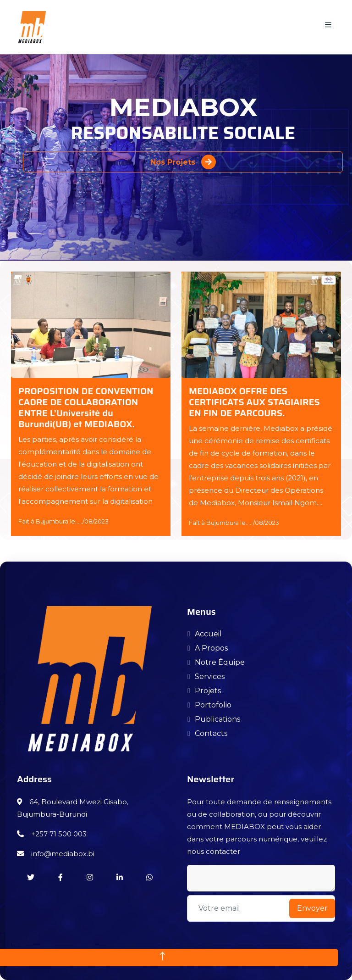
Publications (217, 719)
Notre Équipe (220, 662)
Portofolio (213, 705)
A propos (211, 648)
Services (210, 677)
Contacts (211, 733)
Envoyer (312, 908)
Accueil (208, 634)
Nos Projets (183, 162)
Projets (208, 691)
